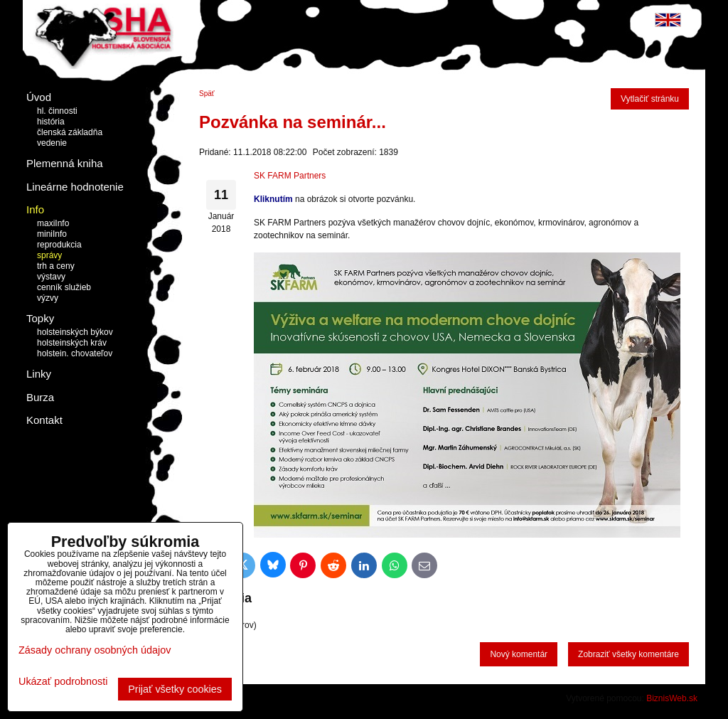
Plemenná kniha (65, 163)
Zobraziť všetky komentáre (628, 654)
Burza (40, 397)
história (51, 122)
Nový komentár (519, 654)
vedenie (52, 143)
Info (35, 209)
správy (49, 255)
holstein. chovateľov (75, 353)
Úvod (39, 97)
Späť (207, 94)
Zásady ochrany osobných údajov (95, 650)
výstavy (51, 277)
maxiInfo (53, 223)
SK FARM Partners (290, 176)
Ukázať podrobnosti (63, 682)
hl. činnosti (57, 111)
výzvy (48, 298)
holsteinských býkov (75, 332)
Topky (40, 318)
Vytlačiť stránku (650, 99)
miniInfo (52, 234)
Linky (39, 374)
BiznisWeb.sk (672, 698)
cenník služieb (64, 287)
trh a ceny (56, 266)
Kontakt (44, 420)
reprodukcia (59, 245)
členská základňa (70, 132)
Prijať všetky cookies (175, 689)
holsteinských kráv (72, 343)
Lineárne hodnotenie (75, 187)
